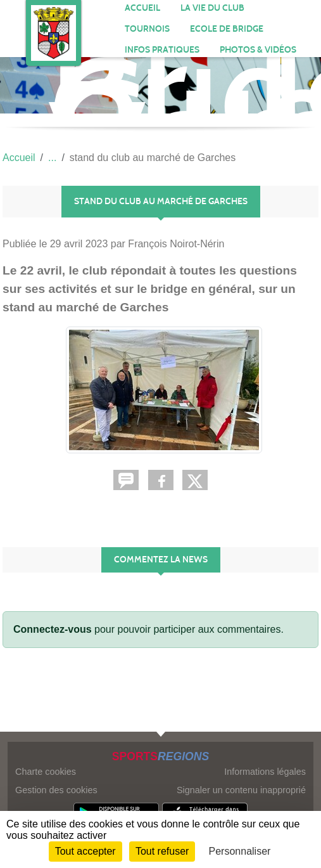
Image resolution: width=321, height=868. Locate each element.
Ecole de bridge (227, 29)
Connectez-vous (53, 629)
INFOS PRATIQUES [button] (162, 50)
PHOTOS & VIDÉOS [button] (258, 50)
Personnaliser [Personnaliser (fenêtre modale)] (240, 851)
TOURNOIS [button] (147, 29)
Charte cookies (46, 772)
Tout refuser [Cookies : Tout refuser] (162, 851)
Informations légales (265, 772)
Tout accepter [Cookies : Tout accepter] (85, 851)
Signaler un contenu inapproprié (241, 790)
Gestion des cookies (56, 790)
